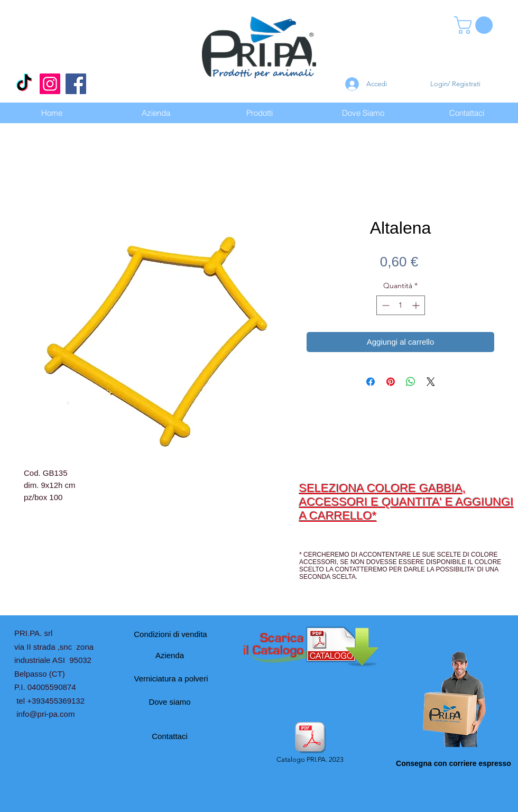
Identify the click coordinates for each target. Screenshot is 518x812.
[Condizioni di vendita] (170, 634)
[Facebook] (76, 84)
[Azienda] (170, 655)
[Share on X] (431, 382)
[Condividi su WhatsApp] (411, 382)
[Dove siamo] (170, 702)
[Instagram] (50, 84)
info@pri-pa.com (45, 714)
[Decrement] (385, 305)
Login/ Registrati (455, 84)
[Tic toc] (24, 84)
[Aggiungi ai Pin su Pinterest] (391, 382)
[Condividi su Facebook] (371, 382)
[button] (475, 25)
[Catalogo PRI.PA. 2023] (310, 743)
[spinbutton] (401, 305)
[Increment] (417, 305)
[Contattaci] (170, 736)
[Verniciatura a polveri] (171, 678)
